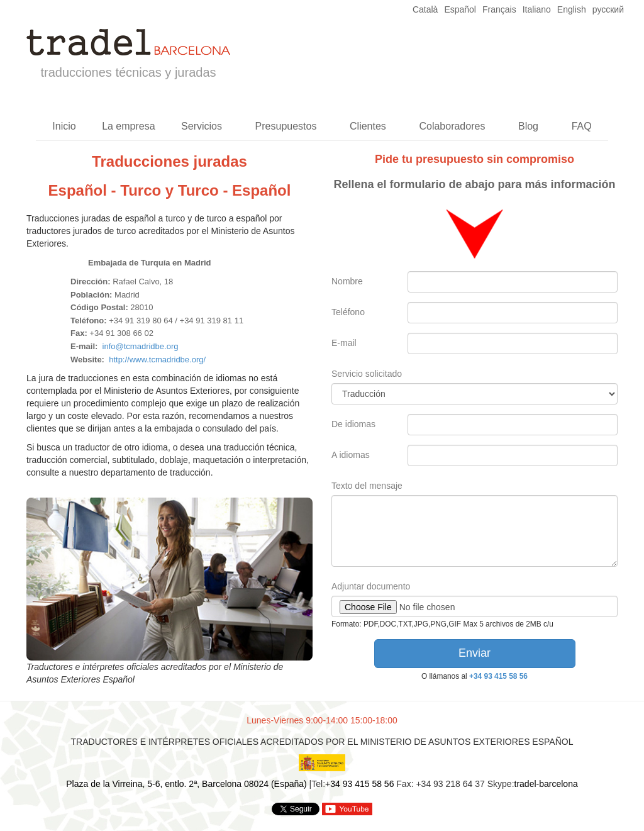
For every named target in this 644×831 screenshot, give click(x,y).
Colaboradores (452, 126)
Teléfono (348, 312)
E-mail (344, 343)
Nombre (347, 281)
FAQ (582, 126)
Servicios (202, 126)
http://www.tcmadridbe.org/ (157, 360)
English (572, 9)
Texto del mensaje (367, 486)
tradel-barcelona (546, 784)
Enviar (475, 653)
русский (608, 9)
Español (460, 9)
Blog (528, 126)
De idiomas (353, 424)
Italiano (537, 9)
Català (425, 9)
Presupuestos (286, 126)
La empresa (129, 126)
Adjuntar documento (371, 586)
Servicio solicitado (367, 374)
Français (499, 9)
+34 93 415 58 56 (498, 676)
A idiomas (351, 455)
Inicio (64, 126)
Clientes (368, 126)
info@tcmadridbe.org (141, 346)
